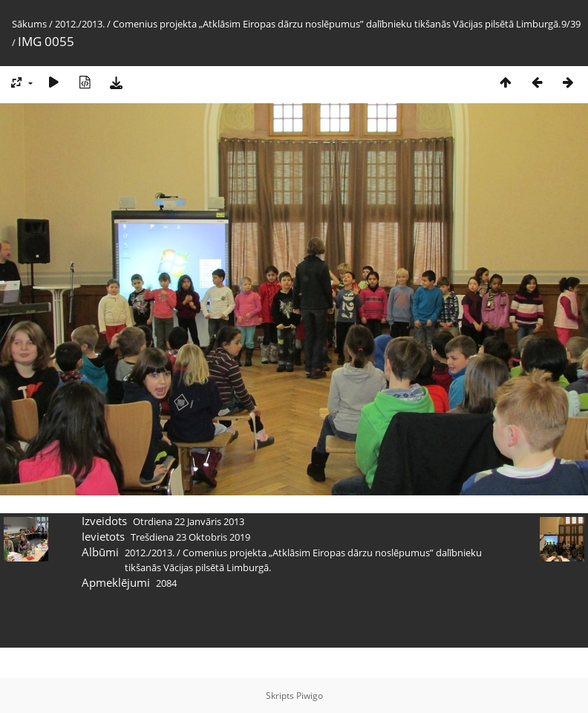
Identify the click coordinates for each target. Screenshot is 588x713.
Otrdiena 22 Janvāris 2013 (189, 521)
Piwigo (310, 696)
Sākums (29, 24)
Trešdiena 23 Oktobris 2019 (190, 537)
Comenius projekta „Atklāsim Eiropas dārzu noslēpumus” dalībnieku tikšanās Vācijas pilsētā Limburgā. (337, 24)
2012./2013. (80, 24)
